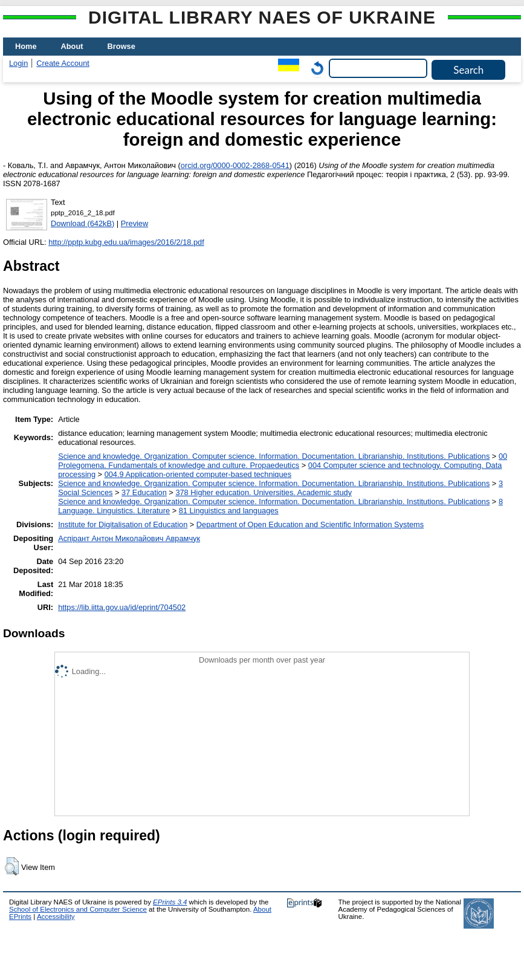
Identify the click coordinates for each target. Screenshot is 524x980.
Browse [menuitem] (121, 46)
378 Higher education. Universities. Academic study (264, 492)
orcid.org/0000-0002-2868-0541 (235, 165)
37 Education (144, 492)
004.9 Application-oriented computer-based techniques (198, 474)
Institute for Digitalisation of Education (123, 524)
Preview (135, 223)
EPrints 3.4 (170, 902)
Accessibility (56, 917)
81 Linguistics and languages (229, 511)
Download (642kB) (82, 223)
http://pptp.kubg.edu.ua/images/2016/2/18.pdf (126, 242)
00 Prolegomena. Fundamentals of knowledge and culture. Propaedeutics (283, 461)
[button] (12, 866)
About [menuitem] (72, 46)
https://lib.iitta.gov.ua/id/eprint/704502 (122, 607)
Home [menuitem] (26, 46)
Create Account (63, 63)
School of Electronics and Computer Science (78, 909)
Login (18, 63)
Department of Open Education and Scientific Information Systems (310, 524)
